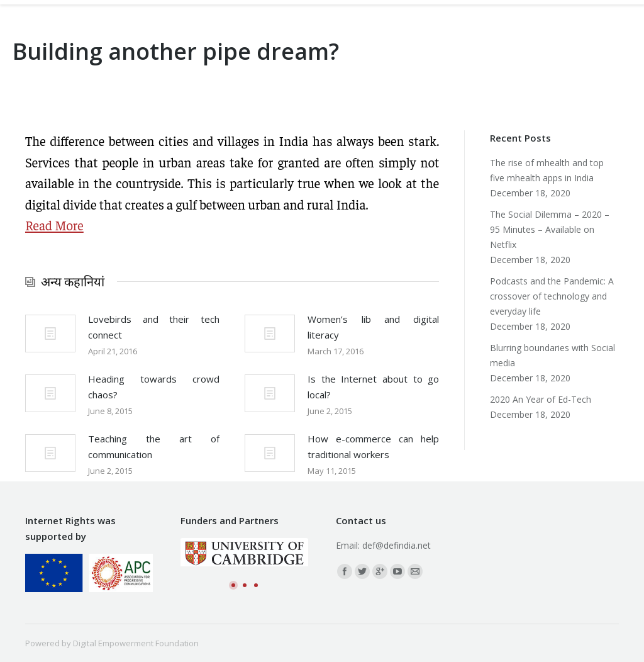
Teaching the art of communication (154, 446)
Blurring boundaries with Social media (552, 355)
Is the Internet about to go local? (373, 387)
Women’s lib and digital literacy (373, 327)
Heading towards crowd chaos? (154, 387)
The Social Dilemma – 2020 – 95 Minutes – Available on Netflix (550, 229)
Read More (54, 225)
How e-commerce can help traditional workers (373, 446)
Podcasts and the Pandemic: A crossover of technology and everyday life (552, 296)
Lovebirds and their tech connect (154, 327)
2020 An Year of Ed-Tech (541, 399)
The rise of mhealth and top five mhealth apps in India (547, 170)
